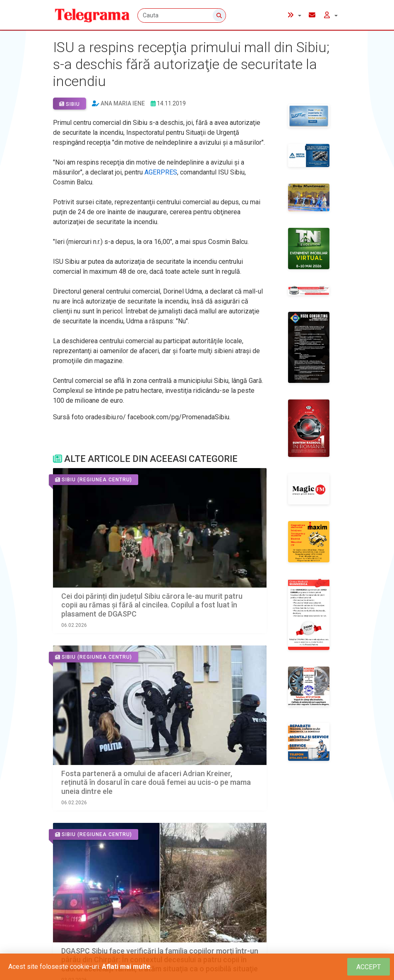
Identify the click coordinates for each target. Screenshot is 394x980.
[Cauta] (183, 16)
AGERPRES (161, 172)
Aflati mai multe (126, 967)
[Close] (369, 967)
